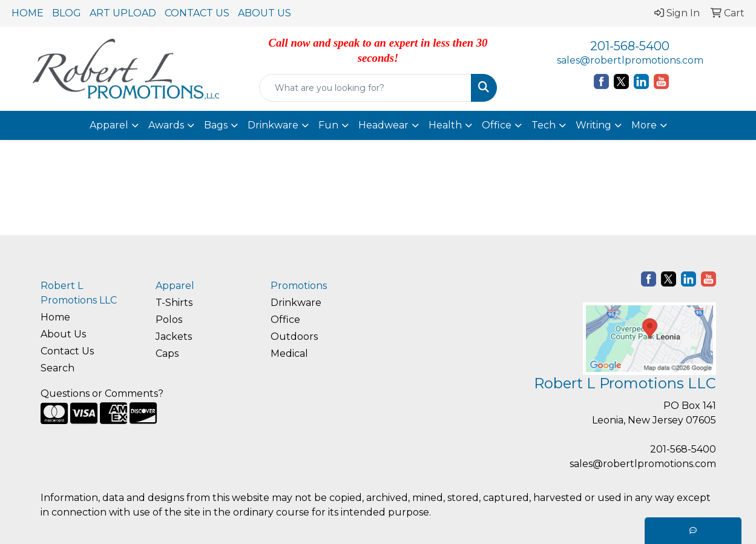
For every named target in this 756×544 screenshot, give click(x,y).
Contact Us (67, 351)
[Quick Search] (365, 88)
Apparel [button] (109, 125)
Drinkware (296, 303)
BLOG (67, 13)
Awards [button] (166, 125)
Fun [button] (328, 125)
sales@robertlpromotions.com (630, 60)
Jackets (174, 337)
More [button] (644, 125)
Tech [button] (544, 125)
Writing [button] (593, 125)
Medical (289, 353)
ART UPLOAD (123, 13)
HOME (28, 13)
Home (55, 317)
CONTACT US (197, 13)
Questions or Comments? (102, 393)
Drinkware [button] (273, 125)
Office (285, 320)
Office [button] (497, 125)
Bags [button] (216, 125)
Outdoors (294, 337)
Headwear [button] (383, 125)
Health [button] (445, 125)
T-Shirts (174, 303)
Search (58, 368)
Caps (167, 353)
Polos (169, 320)
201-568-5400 (630, 46)
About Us (63, 334)
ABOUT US (265, 13)
